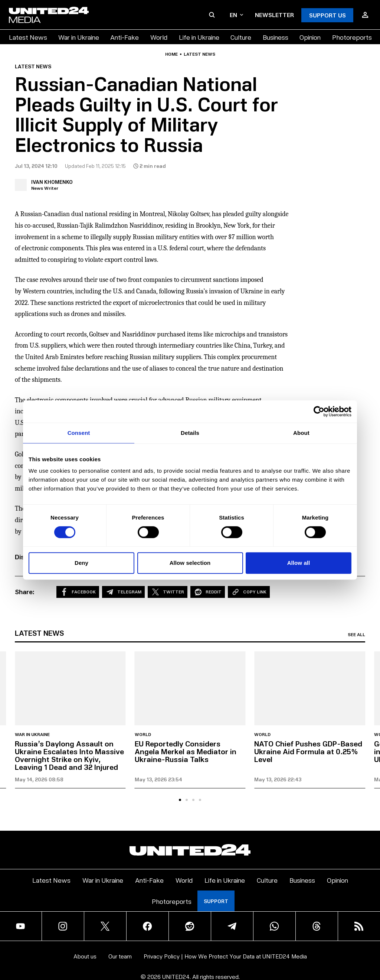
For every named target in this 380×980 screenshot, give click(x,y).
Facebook (78, 592)
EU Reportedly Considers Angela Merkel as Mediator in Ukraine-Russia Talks (186, 751)
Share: (25, 592)
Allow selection (190, 563)
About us (85, 956)
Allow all (299, 563)
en (236, 15)
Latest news (199, 54)
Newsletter (274, 15)
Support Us (327, 15)
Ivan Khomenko (52, 182)
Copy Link (249, 592)
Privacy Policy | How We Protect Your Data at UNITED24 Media (225, 956)
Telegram (123, 592)
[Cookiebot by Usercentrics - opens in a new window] (319, 411)
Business (276, 37)
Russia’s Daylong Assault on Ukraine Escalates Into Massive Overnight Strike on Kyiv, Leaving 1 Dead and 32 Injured (69, 755)
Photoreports (352, 37)
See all (356, 635)
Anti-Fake (125, 37)
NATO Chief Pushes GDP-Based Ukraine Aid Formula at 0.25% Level (308, 751)
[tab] (180, 800)
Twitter (168, 592)
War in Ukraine (79, 37)
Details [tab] (190, 433)
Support (216, 901)
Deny (81, 563)
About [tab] (301, 433)
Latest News (28, 37)
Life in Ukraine (199, 37)
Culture (241, 37)
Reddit (208, 592)
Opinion (310, 37)
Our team (120, 956)
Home (171, 54)
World (159, 37)
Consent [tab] (79, 433)
